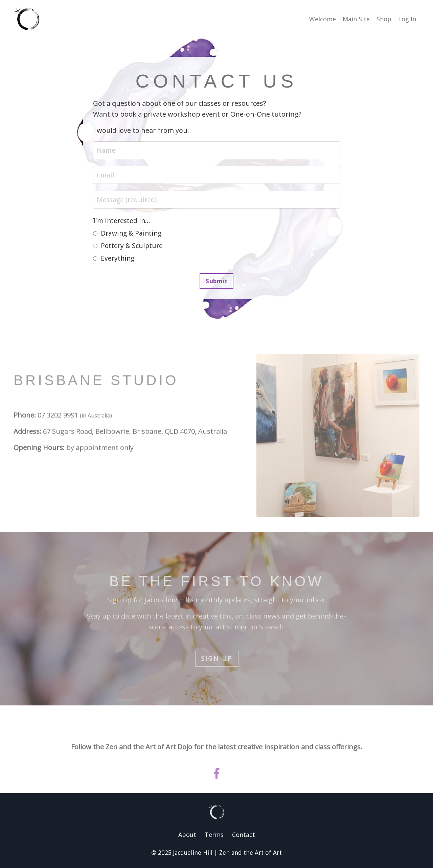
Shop (384, 19)
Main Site (356, 19)
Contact (244, 835)
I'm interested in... (122, 221)
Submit (216, 281)
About (187, 835)
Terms (214, 835)
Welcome (323, 19)
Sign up (217, 658)
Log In (407, 19)
